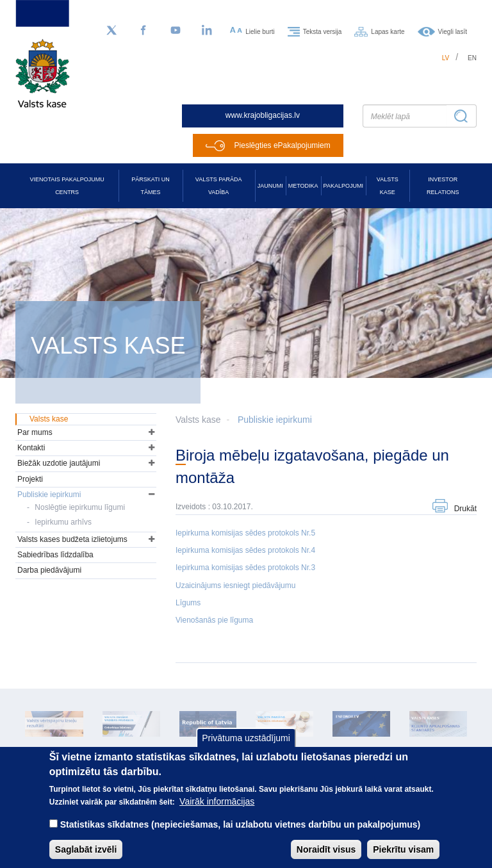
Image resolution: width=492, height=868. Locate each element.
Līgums (188, 603)
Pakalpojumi (343, 186)
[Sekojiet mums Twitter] (111, 31)
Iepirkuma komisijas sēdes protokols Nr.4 (245, 550)
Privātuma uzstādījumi (246, 752)
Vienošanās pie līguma (214, 620)
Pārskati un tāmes (150, 186)
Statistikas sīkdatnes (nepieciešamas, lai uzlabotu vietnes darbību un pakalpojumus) (241, 838)
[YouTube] (176, 31)
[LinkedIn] (208, 31)
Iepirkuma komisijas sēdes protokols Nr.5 (245, 533)
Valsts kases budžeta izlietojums (72, 539)
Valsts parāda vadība (219, 186)
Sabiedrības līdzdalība (55, 555)
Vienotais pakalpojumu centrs (67, 186)
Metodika (303, 186)
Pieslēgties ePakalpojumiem (283, 145)
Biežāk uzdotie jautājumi (59, 463)
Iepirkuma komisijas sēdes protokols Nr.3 (245, 568)
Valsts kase (388, 186)
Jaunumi (270, 186)
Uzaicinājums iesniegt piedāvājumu (235, 585)
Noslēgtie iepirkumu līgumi (80, 507)
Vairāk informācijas (217, 815)
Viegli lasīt (453, 31)
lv (446, 58)
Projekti (30, 479)
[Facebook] (143, 31)
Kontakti (31, 448)
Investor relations (443, 186)
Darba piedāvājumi (49, 570)
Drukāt (465, 509)
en (472, 58)
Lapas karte (388, 31)
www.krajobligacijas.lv (263, 115)
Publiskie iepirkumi (275, 420)
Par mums (35, 432)
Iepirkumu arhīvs (63, 522)
